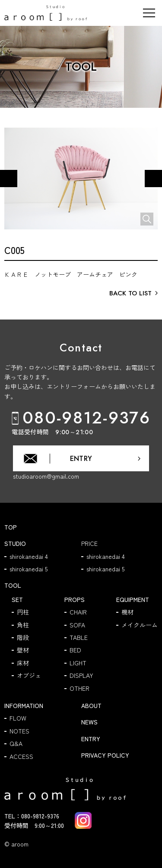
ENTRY (91, 739)
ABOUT (91, 705)
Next (153, 180)
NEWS (89, 722)
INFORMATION (24, 705)
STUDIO (15, 543)
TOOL (13, 585)
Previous (9, 180)
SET (17, 599)
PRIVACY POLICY (105, 755)
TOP (11, 527)
